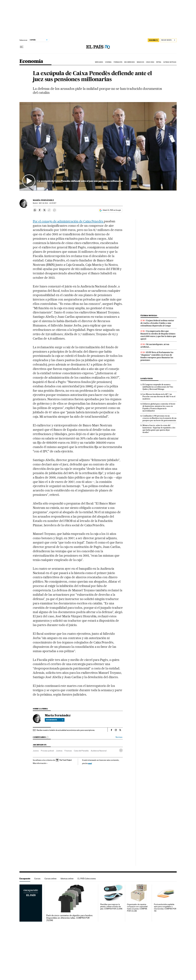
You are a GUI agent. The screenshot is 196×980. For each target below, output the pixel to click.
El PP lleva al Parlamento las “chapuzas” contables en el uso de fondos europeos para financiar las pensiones (157, 356)
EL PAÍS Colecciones (87, 879)
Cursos (37, 879)
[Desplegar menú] (22, 47)
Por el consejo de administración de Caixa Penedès (68, 221)
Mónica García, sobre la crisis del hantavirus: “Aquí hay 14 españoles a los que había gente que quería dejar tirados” (159, 429)
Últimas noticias (149, 316)
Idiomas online (67, 879)
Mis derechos (129, 62)
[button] (98, 146)
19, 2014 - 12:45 (48, 203)
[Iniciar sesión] (168, 40)
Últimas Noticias (170, 62)
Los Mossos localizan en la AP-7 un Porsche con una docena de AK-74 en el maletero (159, 396)
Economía (31, 61)
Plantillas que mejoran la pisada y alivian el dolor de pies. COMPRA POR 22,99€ (111, 907)
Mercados (99, 62)
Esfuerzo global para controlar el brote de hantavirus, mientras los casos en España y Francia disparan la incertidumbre (159, 407)
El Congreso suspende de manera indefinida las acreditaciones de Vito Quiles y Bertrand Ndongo (158, 387)
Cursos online (50, 879)
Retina (159, 62)
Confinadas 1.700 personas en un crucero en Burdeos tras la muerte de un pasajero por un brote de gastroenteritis (159, 418)
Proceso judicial (47, 751)
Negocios (140, 62)
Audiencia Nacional (99, 751)
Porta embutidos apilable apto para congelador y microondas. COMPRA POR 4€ (165, 908)
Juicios (36, 751)
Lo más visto (147, 379)
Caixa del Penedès (81, 751)
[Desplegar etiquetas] (121, 750)
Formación (118, 62)
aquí (90, 763)
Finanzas (68, 751)
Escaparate (25, 879)
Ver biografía (55, 720)
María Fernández (43, 200)
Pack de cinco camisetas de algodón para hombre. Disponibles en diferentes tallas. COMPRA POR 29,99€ (70, 918)
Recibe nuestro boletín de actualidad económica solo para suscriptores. (66, 730)
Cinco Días (150, 62)
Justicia (59, 751)
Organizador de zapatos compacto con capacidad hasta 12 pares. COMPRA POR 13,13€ (137, 908)
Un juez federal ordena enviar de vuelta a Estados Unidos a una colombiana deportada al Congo (157, 323)
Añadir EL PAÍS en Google (112, 210)
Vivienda (108, 62)
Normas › (119, 737)
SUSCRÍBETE (153, 40)
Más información (40, 763)
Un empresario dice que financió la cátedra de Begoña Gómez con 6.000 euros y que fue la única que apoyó (158, 335)
